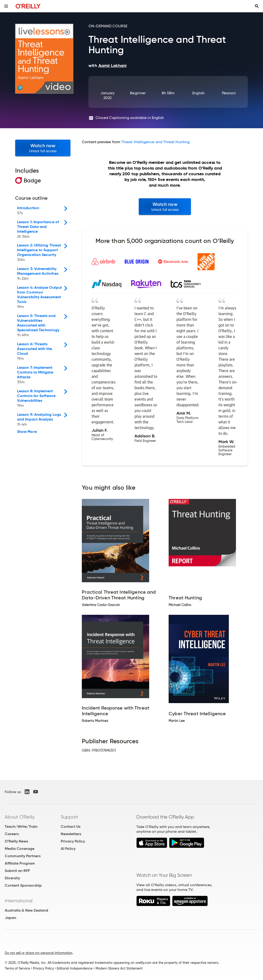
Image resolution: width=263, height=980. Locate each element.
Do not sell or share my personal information (39, 953)
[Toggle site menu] (6, 6)
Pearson (229, 93)
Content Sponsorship (23, 885)
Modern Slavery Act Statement (119, 968)
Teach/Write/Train (21, 826)
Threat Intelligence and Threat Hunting (155, 142)
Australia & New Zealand (26, 910)
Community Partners (23, 856)
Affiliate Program (20, 863)
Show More (27, 432)
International (19, 901)
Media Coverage (20, 849)
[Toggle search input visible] (257, 6)
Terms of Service (17, 968)
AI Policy (68, 849)
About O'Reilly (20, 817)
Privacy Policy (73, 841)
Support (69, 817)
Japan (10, 918)
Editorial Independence (75, 968)
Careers (12, 834)
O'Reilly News (16, 841)
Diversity (12, 878)
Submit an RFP (17, 871)
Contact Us (71, 826)
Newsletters (71, 834)
